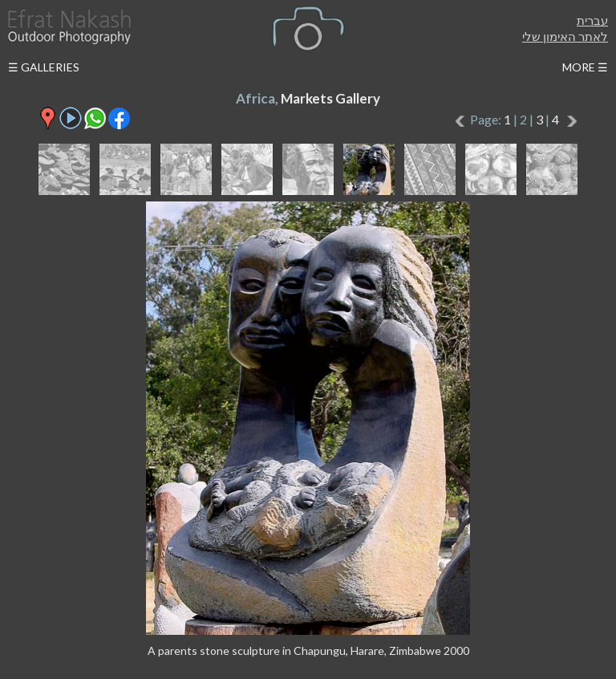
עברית (592, 20)
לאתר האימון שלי (565, 36)
